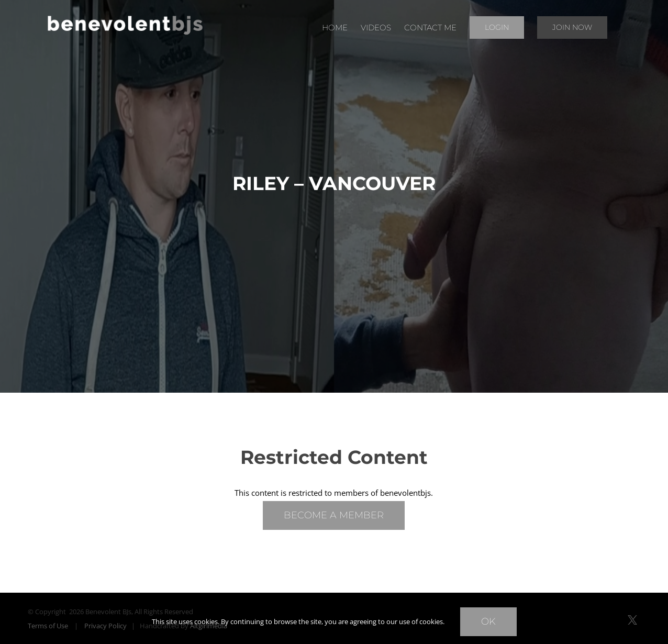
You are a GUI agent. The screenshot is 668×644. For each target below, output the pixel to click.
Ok (488, 621)
